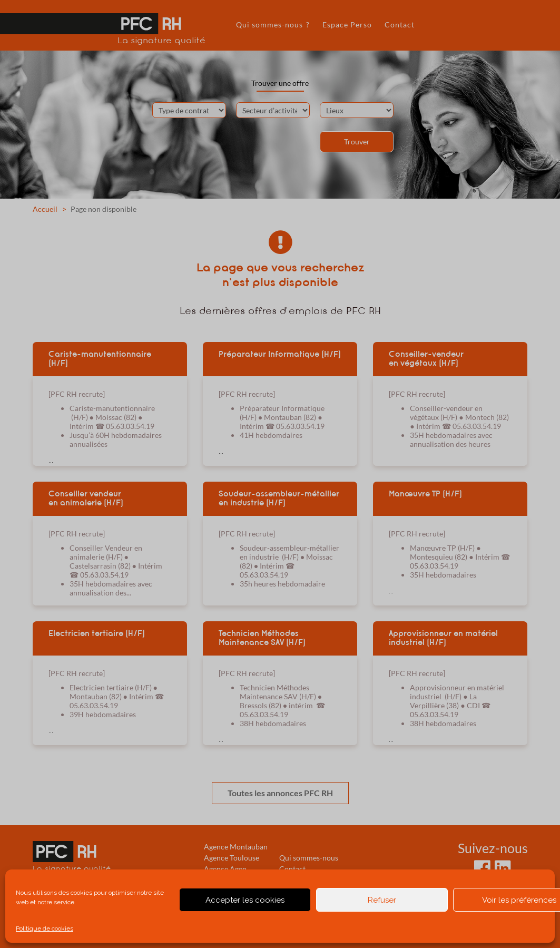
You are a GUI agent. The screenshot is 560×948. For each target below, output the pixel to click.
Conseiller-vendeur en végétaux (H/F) (426, 359)
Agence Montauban (236, 847)
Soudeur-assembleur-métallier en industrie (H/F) (279, 498)
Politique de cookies (45, 929)
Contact (400, 25)
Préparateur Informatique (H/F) (280, 354)
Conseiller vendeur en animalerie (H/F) (86, 498)
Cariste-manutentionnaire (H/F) (100, 359)
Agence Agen (225, 869)
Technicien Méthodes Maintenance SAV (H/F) (262, 638)
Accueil (45, 209)
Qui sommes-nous (309, 858)
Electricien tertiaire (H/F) (97, 633)
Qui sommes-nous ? (273, 25)
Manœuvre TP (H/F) (425, 494)
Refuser (382, 900)
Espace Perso (347, 25)
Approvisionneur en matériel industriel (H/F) (443, 638)
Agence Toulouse (232, 858)
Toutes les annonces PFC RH (280, 793)
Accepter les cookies (245, 900)
